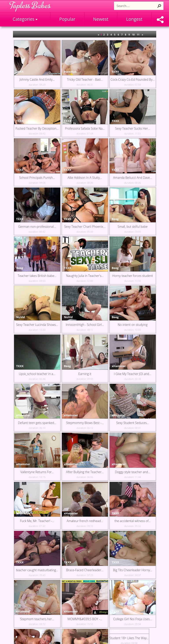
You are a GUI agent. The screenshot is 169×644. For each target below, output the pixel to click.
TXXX (20, 72)
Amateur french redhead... (85, 521)
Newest (101, 19)
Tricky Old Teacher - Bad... (85, 79)
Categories (25, 19)
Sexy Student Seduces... (132, 423)
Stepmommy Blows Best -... (85, 423)
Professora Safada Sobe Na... (85, 128)
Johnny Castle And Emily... (37, 79)
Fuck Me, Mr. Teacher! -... (37, 521)
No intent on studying (133, 325)
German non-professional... (37, 227)
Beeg (115, 219)
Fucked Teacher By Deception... (37, 128)
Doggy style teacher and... (132, 472)
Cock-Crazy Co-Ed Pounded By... (132, 79)
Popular (67, 19)
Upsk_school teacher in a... (37, 374)
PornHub (70, 72)
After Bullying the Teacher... (85, 472)
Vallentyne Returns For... (37, 472)
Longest (134, 19)
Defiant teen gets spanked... (37, 423)
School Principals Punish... (37, 178)
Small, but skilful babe (133, 227)
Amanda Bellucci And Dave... (133, 178)
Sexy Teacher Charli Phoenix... (85, 227)
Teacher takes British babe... (37, 276)
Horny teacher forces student (132, 276)
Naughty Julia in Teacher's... (85, 276)
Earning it (85, 374)
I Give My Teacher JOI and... (133, 374)
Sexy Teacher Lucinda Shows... (37, 325)
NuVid (21, 317)
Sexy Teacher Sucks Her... (133, 128)
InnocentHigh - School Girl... (85, 325)
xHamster (119, 366)
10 (133, 35)
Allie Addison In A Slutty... (85, 178)
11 (138, 35)
